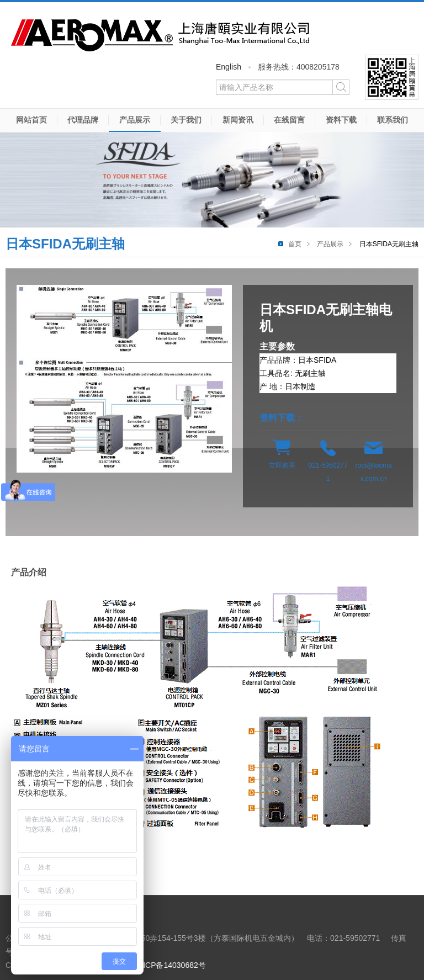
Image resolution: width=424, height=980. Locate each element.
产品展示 (135, 120)
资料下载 (341, 120)
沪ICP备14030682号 (171, 965)
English (229, 67)
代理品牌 (83, 120)
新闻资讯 (238, 120)
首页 (295, 244)
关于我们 (186, 120)
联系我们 (393, 120)
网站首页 (31, 120)
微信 (392, 77)
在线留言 (289, 120)
